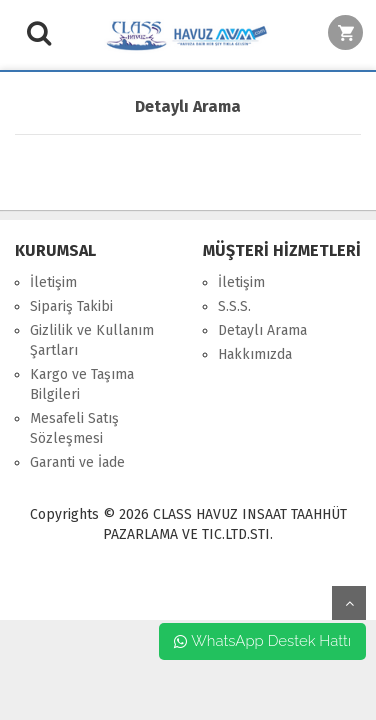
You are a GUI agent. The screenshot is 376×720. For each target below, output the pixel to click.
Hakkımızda (255, 354)
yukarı (349, 603)
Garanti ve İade (77, 462)
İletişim (53, 282)
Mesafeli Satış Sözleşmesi (74, 428)
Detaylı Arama (262, 330)
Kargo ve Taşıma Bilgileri (82, 384)
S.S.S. (234, 306)
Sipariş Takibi (71, 306)
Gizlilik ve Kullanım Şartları (92, 340)
